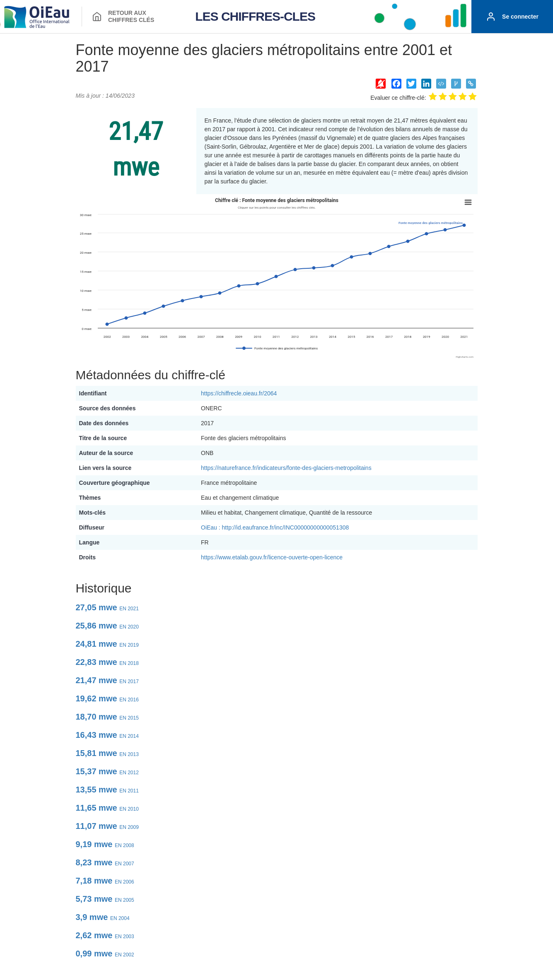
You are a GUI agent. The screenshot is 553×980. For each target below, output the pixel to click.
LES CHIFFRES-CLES (255, 16)
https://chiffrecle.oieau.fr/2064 (239, 393)
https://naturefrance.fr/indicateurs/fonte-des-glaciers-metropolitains (286, 468)
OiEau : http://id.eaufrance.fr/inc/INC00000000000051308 (275, 527)
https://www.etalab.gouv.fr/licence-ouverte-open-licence (272, 557)
